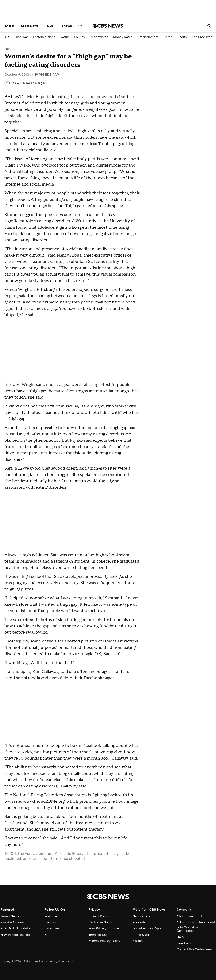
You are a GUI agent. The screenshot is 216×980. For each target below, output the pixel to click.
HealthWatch (99, 37)
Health (9, 49)
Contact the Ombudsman (195, 949)
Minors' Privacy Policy (104, 941)
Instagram (52, 928)
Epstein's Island (44, 37)
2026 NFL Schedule (15, 928)
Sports (182, 37)
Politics (79, 37)
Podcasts (139, 922)
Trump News (10, 916)
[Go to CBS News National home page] (108, 26)
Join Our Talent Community (188, 929)
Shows (68, 26)
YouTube (51, 916)
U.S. (8, 37)
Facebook (52, 922)
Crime (168, 37)
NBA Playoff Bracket (15, 935)
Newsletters (141, 916)
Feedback (184, 943)
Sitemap (138, 941)
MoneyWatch (123, 37)
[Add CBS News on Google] (26, 83)
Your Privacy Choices (104, 928)
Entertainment (148, 37)
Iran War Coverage (14, 922)
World (65, 37)
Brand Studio (142, 935)
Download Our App (147, 928)
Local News (31, 26)
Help (180, 937)
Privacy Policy (99, 916)
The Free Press (203, 37)
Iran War (22, 37)
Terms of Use (98, 935)
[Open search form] (209, 26)
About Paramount (189, 916)
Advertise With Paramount (196, 922)
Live (51, 26)
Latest (11, 26)
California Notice (101, 922)
